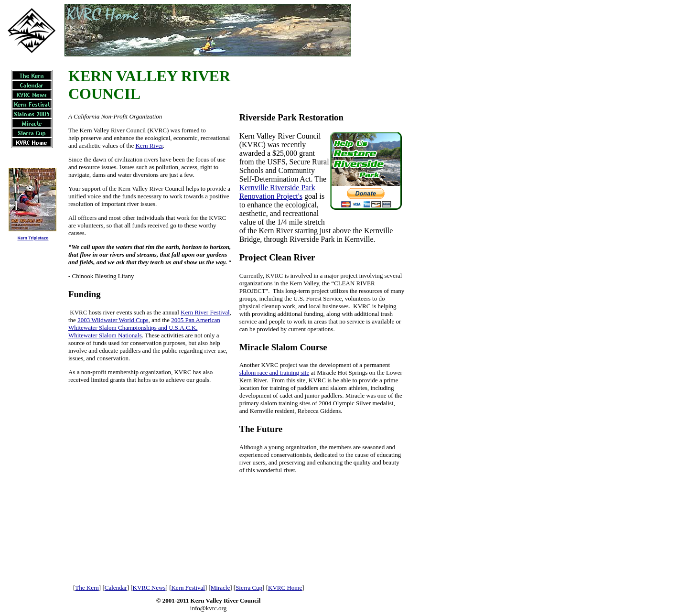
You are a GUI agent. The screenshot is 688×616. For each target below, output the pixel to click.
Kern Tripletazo (33, 238)
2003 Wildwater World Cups (113, 320)
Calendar (116, 588)
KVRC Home (285, 588)
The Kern (87, 588)
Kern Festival (188, 588)
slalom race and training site (274, 373)
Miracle (220, 588)
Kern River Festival (205, 312)
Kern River (149, 146)
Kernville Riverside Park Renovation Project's (277, 192)
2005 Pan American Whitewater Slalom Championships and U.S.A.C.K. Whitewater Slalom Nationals (144, 328)
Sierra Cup (249, 588)
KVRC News (149, 588)
